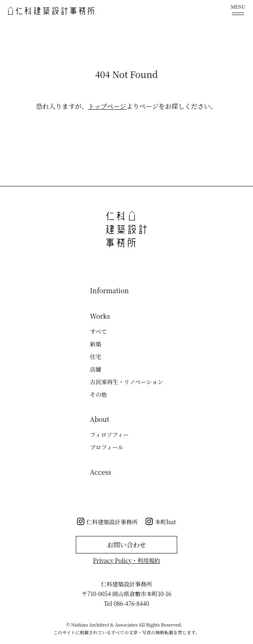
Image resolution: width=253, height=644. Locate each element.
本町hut (165, 522)
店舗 (96, 369)
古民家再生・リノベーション (126, 382)
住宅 (96, 357)
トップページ (107, 106)
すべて (99, 331)
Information (109, 291)
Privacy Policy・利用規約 (126, 560)
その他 (99, 394)
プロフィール (107, 447)
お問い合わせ (126, 545)
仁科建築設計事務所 (112, 522)
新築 (96, 344)
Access (101, 472)
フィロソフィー (109, 434)
